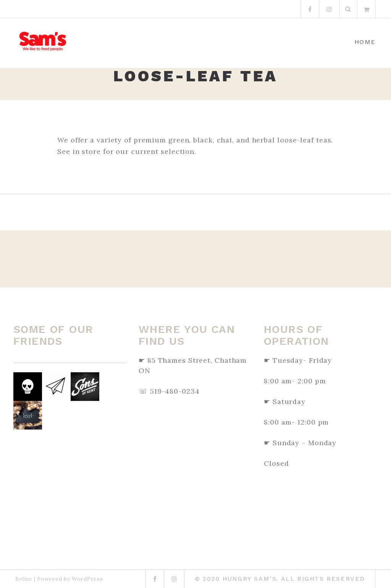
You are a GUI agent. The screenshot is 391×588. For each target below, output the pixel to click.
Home (365, 42)
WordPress (87, 579)
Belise (24, 579)
